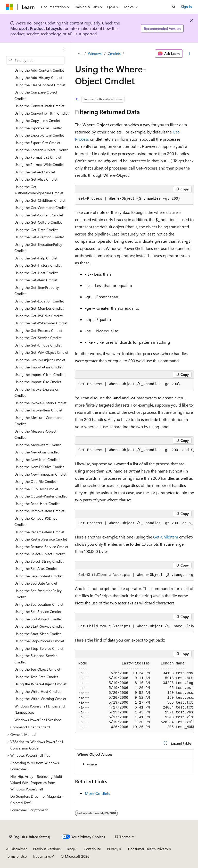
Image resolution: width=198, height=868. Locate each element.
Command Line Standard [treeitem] (30, 727)
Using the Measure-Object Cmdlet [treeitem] (35, 434)
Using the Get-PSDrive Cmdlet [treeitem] (39, 316)
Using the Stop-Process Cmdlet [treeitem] (39, 641)
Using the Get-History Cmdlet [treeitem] (38, 265)
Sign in (186, 7)
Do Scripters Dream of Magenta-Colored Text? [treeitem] (36, 799)
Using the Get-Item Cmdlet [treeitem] (36, 280)
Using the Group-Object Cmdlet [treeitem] (40, 360)
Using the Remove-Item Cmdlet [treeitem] (39, 511)
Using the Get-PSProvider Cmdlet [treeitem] (41, 323)
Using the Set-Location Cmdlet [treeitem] (39, 604)
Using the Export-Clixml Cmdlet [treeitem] (39, 135)
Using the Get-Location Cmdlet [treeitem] (39, 301)
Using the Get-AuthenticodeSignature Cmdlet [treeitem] (39, 190)
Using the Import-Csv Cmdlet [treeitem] (38, 382)
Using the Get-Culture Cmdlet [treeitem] (38, 222)
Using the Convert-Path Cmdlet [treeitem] (39, 106)
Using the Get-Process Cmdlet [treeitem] (38, 330)
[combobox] (35, 60)
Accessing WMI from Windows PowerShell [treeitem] (35, 766)
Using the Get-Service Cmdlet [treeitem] (38, 338)
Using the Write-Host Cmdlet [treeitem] (38, 691)
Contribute (92, 849)
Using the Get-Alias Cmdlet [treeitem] (36, 179)
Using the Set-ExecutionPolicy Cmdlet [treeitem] (38, 594)
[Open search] (174, 7)
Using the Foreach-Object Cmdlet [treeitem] (41, 150)
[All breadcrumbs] (80, 54)
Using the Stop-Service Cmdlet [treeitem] (39, 648)
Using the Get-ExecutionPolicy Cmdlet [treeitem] (38, 248)
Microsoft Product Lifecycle (36, 28)
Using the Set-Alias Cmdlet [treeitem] (36, 568)
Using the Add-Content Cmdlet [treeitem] (39, 70)
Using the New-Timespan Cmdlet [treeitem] (40, 474)
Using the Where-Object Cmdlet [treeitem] (40, 684)
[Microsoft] (10, 7)
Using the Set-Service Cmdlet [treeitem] (38, 612)
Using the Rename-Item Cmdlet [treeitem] (39, 532)
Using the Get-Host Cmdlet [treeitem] (36, 273)
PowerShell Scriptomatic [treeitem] (29, 810)
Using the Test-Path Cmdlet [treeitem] (36, 677)
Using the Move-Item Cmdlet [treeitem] (38, 445)
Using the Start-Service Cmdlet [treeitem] (39, 626)
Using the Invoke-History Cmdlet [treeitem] (40, 403)
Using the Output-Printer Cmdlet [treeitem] (41, 496)
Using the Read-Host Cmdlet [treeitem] (37, 504)
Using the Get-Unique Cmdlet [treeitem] (38, 345)
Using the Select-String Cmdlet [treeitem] (39, 561)
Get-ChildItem (166, 537)
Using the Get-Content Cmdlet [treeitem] (39, 215)
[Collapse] (63, 49)
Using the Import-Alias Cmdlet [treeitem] (39, 367)
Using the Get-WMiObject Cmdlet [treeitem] (41, 352)
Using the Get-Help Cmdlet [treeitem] (36, 258)
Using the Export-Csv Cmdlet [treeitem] (37, 143)
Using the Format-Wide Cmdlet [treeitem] (39, 165)
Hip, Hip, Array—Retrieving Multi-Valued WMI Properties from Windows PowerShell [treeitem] (37, 783)
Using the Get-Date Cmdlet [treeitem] (36, 230)
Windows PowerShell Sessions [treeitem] (38, 720)
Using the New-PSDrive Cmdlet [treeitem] (39, 467)
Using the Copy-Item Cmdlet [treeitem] (37, 120)
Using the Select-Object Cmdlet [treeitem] (40, 554)
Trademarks (42, 856)
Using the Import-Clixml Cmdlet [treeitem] (40, 374)
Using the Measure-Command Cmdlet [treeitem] (38, 421)
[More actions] (189, 54)
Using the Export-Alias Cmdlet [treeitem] (38, 128)
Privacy (113, 849)
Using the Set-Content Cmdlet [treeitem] (39, 576)
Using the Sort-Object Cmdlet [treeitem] (38, 619)
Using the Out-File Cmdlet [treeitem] (35, 481)
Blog (70, 849)
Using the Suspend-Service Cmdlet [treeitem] (36, 659)
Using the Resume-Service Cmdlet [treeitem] (41, 547)
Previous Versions (47, 849)
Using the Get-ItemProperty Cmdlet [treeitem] (37, 291)
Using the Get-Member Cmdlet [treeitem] (39, 308)
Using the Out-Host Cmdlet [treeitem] (36, 489)
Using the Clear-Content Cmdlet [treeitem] (40, 85)
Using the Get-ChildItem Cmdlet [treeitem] (40, 200)
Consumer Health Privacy (148, 849)
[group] (134, 450)
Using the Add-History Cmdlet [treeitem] (38, 77)
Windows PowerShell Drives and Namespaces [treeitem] (40, 709)
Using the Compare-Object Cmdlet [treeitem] (36, 95)
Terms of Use (16, 856)
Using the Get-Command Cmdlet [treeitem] (41, 208)
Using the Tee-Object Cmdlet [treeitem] (37, 669)
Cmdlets (114, 53)
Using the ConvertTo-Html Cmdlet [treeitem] (42, 113)
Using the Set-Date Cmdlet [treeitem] (36, 583)
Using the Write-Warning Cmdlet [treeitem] (40, 699)
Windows (95, 53)
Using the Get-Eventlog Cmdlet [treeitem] (39, 237)
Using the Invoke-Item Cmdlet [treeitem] (38, 410)
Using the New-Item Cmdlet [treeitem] (37, 460)
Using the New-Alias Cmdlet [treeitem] (37, 452)
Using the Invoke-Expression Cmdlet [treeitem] (37, 392)
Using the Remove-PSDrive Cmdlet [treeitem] (36, 521)
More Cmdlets (97, 793)
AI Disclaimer (16, 849)
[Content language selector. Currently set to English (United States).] (30, 837)
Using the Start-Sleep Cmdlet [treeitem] (38, 634)
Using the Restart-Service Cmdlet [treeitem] (41, 539)
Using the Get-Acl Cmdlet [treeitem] (35, 172)
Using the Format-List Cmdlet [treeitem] (38, 157)
